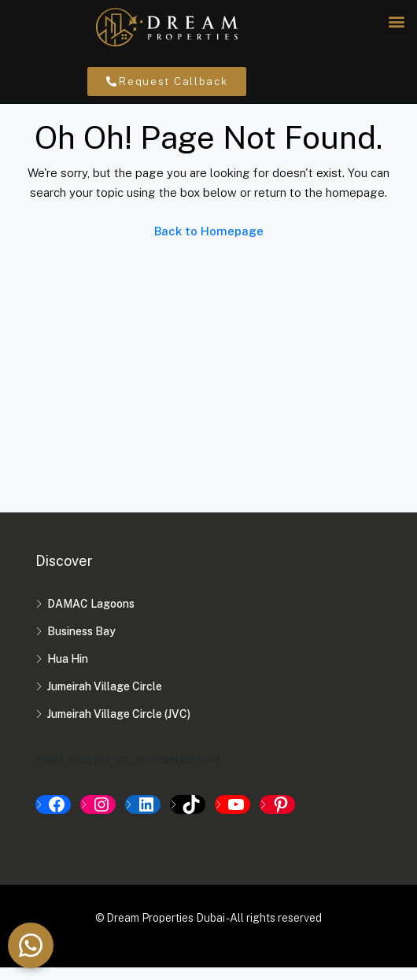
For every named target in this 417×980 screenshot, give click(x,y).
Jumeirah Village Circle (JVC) (119, 727)
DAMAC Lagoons (91, 616)
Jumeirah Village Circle (105, 699)
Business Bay (81, 644)
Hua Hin (68, 671)
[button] (396, 21)
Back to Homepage (209, 244)
